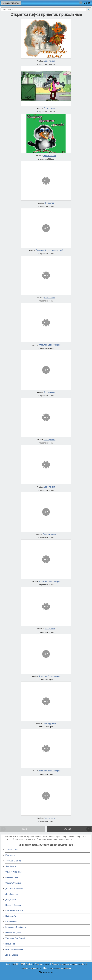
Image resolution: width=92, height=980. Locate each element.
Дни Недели (11, 866)
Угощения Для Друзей (15, 938)
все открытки (11, 3)
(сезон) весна (49, 440)
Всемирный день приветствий (49, 250)
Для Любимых (12, 894)
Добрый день (49, 392)
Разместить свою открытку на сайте (68, 964)
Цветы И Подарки (13, 905)
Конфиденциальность (31, 968)
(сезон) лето (49, 629)
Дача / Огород (12, 955)
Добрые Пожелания (14, 888)
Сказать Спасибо (13, 883)
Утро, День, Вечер (13, 861)
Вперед (67, 829)
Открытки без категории (49, 345)
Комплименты (12, 922)
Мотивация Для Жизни (16, 927)
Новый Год (10, 944)
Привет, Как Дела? (14, 933)
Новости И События (14, 949)
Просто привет (49, 156)
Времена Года (12, 877)
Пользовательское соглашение (57, 968)
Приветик (49, 203)
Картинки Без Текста (15, 911)
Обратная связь (42, 964)
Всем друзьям (49, 534)
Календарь (10, 855)
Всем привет (49, 61)
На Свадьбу (11, 916)
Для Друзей (11, 900)
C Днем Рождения (13, 872)
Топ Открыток (12, 850)
